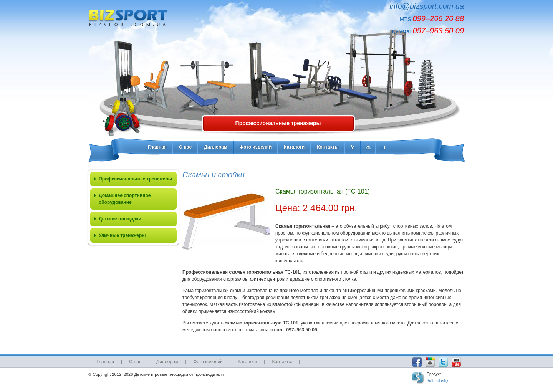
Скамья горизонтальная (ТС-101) (323, 191)
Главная (157, 147)
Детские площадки (120, 219)
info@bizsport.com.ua (427, 6)
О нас (185, 147)
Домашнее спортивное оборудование (125, 199)
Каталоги (294, 147)
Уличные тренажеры (122, 235)
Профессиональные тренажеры (278, 123)
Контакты (328, 147)
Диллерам (216, 147)
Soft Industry (437, 381)
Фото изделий (256, 147)
